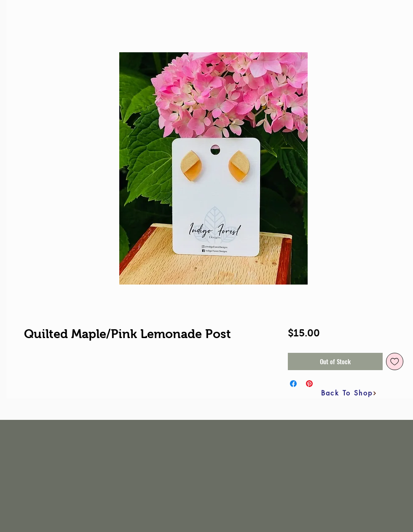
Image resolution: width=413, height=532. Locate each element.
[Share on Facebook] (293, 384)
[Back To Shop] (349, 393)
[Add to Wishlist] (395, 361)
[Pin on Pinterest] (309, 384)
